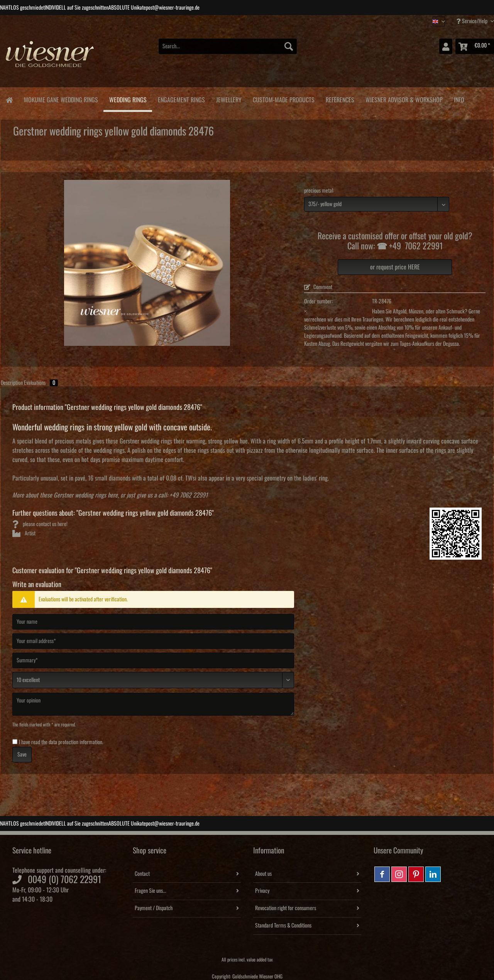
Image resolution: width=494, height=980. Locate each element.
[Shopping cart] (475, 46)
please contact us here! (40, 524)
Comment (318, 287)
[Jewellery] (229, 99)
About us (263, 874)
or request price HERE (395, 267)
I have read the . (61, 742)
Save (22, 755)
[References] (340, 99)
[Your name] (153, 622)
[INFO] (459, 99)
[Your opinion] (153, 704)
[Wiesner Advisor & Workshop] (404, 99)
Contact (142, 874)
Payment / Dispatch (154, 908)
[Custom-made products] (283, 99)
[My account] (446, 46)
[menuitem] (228, 50)
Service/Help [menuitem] (473, 21)
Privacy (262, 891)
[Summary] (153, 660)
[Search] (289, 46)
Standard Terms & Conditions (283, 926)
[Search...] (228, 46)
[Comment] (153, 680)
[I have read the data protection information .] (15, 742)
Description (12, 383)
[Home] (9, 99)
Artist (24, 533)
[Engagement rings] (181, 99)
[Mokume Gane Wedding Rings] (61, 99)
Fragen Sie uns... (151, 891)
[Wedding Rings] (128, 100)
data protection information (75, 742)
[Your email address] (153, 641)
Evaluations (41, 383)
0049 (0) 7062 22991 (64, 880)
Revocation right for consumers (286, 908)
